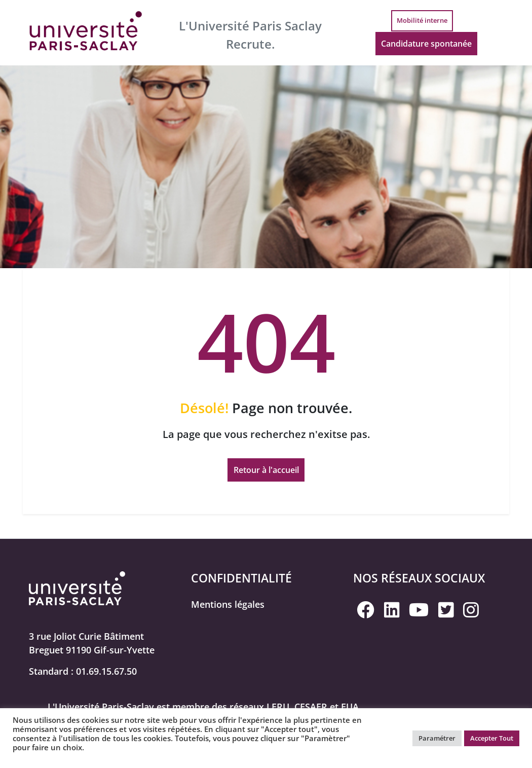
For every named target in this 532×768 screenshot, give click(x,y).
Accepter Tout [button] (492, 738)
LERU (278, 707)
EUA (350, 707)
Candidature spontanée (423, 46)
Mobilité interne (419, 21)
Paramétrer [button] (437, 738)
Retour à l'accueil (266, 470)
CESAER (311, 707)
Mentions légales (228, 605)
